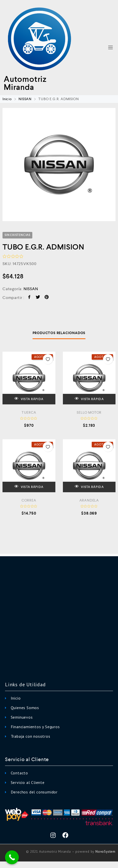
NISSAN (25, 99)
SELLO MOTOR (89, 412)
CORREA (29, 500)
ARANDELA (89, 500)
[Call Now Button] (12, 857)
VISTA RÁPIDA (29, 399)
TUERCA (29, 412)
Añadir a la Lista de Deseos (48, 359)
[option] (59, 165)
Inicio (7, 99)
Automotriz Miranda (25, 83)
